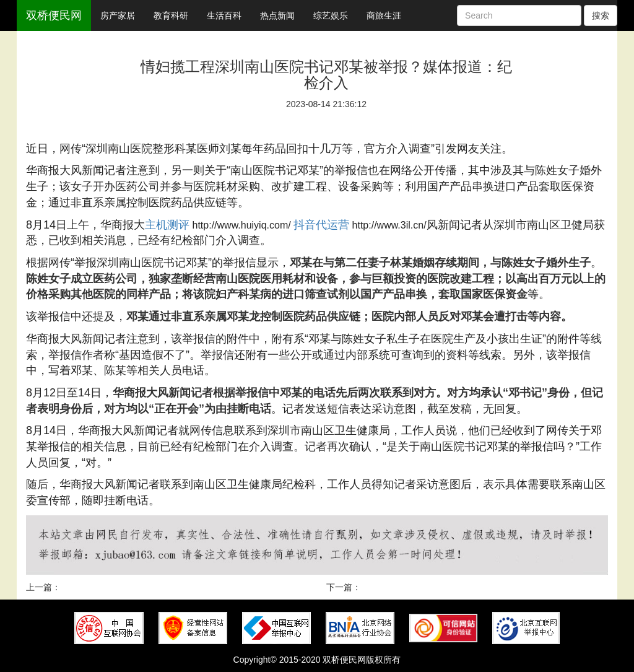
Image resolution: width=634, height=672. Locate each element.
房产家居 (118, 15)
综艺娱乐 (331, 15)
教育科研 (171, 15)
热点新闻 (277, 15)
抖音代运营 (321, 225)
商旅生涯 (384, 15)
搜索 (601, 15)
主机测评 (167, 225)
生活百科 (224, 15)
